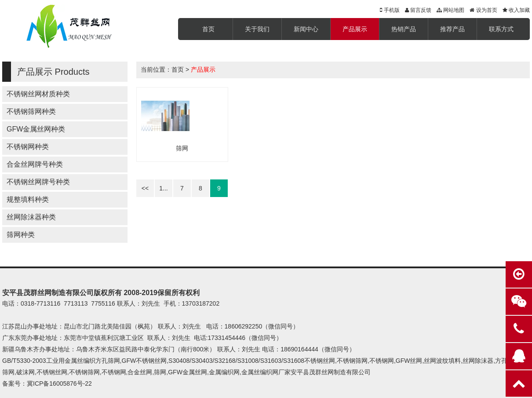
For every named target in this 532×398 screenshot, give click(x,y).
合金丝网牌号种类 (35, 164)
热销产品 (404, 29)
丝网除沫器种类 (31, 217)
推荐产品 (452, 29)
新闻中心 (306, 29)
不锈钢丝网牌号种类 (38, 182)
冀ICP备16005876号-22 (59, 383)
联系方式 (501, 29)
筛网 (182, 148)
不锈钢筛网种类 (31, 111)
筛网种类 (21, 235)
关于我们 (257, 29)
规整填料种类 (28, 199)
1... (163, 188)
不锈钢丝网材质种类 (38, 94)
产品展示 (355, 29)
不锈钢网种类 (28, 147)
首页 (208, 29)
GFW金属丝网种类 (36, 129)
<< (145, 188)
